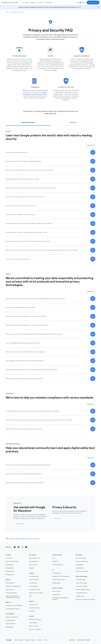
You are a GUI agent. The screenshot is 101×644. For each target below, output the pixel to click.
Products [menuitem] (33, 3)
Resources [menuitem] (49, 3)
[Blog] (19, 547)
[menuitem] (40, 3)
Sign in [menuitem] (82, 2)
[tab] (28, 122)
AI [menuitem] (44, 3)
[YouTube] (26, 547)
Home (7, 12)
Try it (79, 7)
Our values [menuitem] (26, 3)
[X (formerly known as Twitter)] (22, 547)
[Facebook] (15, 547)
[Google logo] (9, 640)
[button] (91, 145)
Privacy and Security (15, 12)
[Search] (77, 3)
